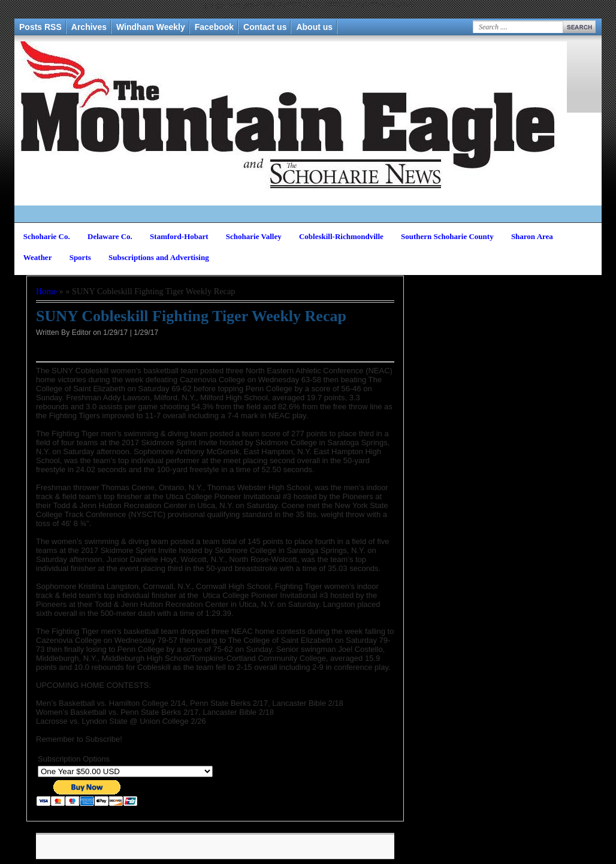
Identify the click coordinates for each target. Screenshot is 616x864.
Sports (80, 257)
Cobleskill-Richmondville (341, 236)
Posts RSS (40, 27)
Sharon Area (532, 236)
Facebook (214, 27)
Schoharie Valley (254, 236)
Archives (89, 27)
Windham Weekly (151, 27)
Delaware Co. (110, 236)
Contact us (265, 27)
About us (314, 27)
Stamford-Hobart (179, 236)
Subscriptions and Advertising (159, 257)
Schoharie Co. (47, 236)
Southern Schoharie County (447, 236)
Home (46, 291)
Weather (38, 257)
